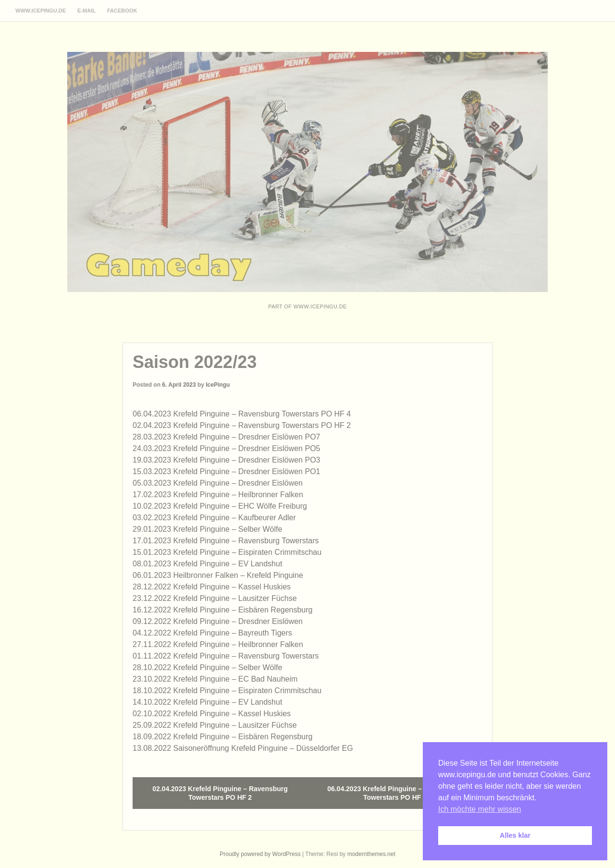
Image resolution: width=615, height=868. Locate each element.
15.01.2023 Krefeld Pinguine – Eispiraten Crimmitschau (227, 552)
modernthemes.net (371, 854)
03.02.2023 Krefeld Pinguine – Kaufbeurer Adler (214, 518)
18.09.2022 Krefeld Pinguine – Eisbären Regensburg (223, 737)
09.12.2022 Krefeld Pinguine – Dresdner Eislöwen (218, 621)
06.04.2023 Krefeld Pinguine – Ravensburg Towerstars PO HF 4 (242, 414)
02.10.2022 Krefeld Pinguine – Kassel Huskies (212, 714)
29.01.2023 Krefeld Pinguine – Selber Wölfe (207, 529)
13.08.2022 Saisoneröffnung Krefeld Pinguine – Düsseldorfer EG (243, 748)
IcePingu (218, 385)
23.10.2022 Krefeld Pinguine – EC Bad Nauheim (215, 679)
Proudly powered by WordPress (260, 854)
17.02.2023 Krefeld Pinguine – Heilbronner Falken (218, 495)
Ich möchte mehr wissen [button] (480, 809)
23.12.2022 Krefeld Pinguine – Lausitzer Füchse (215, 598)
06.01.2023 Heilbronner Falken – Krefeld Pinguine (218, 575)
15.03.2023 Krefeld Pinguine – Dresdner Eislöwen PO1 (226, 471)
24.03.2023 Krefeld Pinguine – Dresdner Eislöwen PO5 (226, 448)
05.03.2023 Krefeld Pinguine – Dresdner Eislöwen (218, 483)
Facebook (122, 11)
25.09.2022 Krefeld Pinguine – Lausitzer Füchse (215, 725)
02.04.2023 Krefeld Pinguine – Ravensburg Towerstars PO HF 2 (242, 425)
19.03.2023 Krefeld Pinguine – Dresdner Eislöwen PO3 (226, 460)
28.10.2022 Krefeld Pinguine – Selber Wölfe (207, 667)
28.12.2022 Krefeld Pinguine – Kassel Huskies (212, 587)
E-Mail (86, 11)
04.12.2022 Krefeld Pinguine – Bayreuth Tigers (212, 633)
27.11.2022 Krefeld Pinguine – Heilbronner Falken (218, 644)
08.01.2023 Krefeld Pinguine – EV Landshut (207, 564)
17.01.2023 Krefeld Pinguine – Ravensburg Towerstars (226, 541)
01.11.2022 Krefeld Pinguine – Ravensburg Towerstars (226, 656)
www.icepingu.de (41, 11)
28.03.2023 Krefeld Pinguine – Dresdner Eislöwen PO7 (226, 437)
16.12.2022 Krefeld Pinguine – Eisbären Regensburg (223, 610)
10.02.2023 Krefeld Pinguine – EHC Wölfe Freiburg (220, 506)
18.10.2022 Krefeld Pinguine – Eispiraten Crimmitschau (227, 691)
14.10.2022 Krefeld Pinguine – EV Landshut (207, 702)
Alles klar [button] (515, 835)
